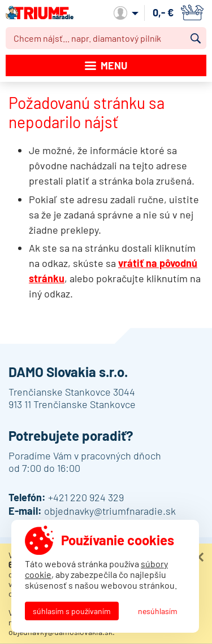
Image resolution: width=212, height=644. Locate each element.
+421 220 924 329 (86, 497)
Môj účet (126, 13)
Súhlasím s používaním (72, 611)
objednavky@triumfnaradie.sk (110, 511)
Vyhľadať (196, 38)
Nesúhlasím (158, 611)
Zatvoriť (199, 557)
